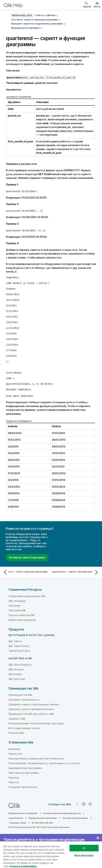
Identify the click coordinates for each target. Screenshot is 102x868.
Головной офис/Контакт (23, 787)
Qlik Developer (17, 601)
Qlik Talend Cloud (19, 646)
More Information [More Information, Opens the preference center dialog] (84, 855)
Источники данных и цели (24, 728)
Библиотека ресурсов (22, 620)
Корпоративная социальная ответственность (36, 758)
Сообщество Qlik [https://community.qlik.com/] (59, 804)
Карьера (14, 777)
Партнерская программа (24, 773)
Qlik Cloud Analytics (20, 665)
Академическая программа (25, 768)
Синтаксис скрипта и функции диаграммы (35, 20)
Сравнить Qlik (17, 719)
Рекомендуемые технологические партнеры (36, 723)
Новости (14, 782)
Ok (84, 848)
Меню (97, 6)
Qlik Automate (17, 679)
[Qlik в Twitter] (77, 804)
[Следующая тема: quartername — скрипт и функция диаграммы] (76, 572)
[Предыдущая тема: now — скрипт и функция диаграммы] (26, 572)
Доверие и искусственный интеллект (31, 709)
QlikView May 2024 (22, 15)
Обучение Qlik (17, 610)
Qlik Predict (15, 674)
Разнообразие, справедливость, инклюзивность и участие (44, 763)
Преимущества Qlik (20, 695)
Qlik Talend (15, 641)
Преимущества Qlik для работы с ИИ (31, 714)
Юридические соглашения (23, 813)
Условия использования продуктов (62, 813)
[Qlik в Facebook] (90, 804)
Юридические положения (43, 818)
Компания (14, 749)
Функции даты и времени (25, 28)
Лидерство (15, 754)
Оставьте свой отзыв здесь (27, 557)
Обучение (15, 606)
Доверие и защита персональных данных (34, 704)
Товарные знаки (17, 823)
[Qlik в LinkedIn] (84, 804)
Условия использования (75, 818)
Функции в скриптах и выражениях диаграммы (37, 24)
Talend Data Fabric (19, 651)
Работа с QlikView (46, 15)
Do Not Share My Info (42, 823)
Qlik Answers (16, 669)
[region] (51, 855)
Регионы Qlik (16, 733)
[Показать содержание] (7, 15)
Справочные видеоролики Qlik (27, 596)
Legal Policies (16, 818)
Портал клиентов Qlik (22, 615)
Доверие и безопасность (24, 700)
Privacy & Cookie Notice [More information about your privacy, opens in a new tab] (23, 866)
